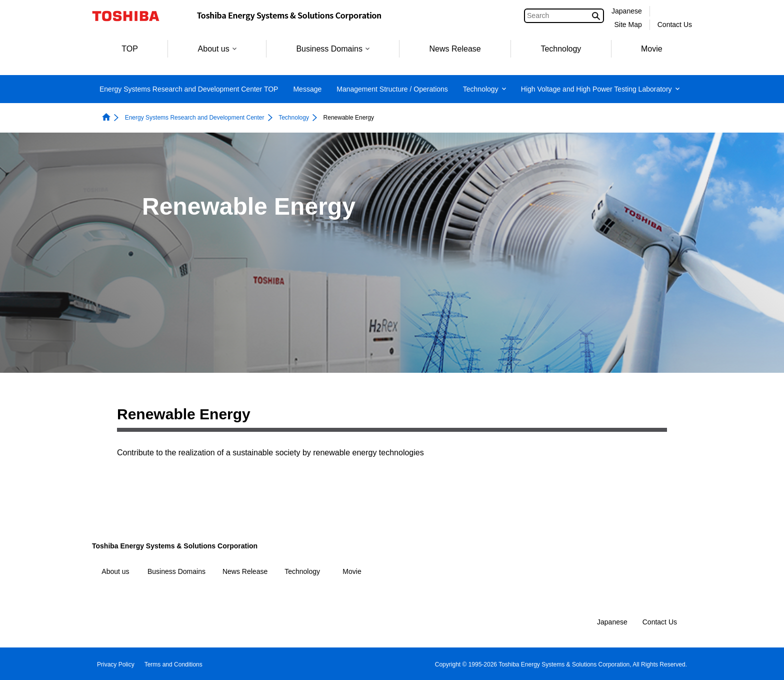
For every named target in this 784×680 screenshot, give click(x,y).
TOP (130, 49)
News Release (455, 49)
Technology (561, 49)
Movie (652, 49)
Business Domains (333, 49)
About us (217, 49)
